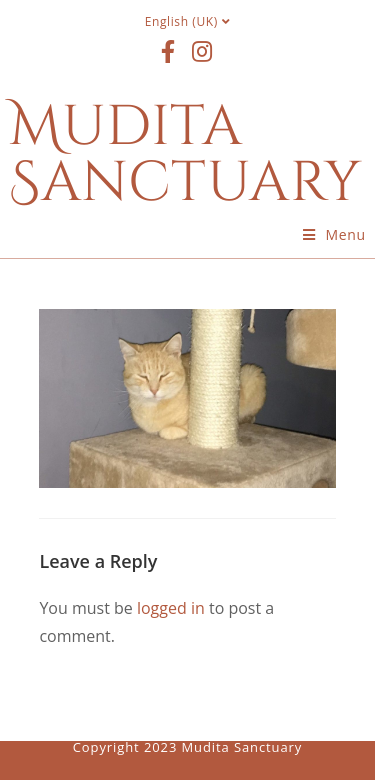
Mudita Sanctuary (185, 155)
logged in (171, 608)
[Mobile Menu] (334, 234)
